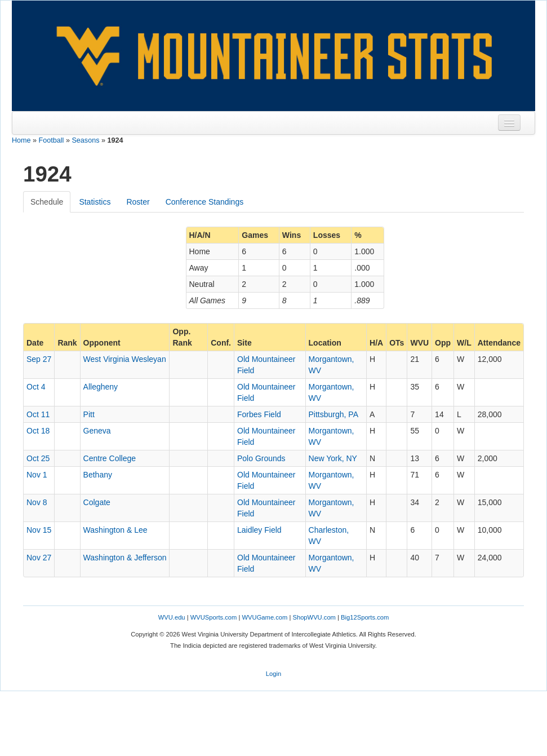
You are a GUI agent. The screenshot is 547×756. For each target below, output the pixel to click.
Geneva (97, 431)
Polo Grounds (261, 458)
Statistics (95, 202)
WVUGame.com (265, 617)
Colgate (97, 502)
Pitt (89, 414)
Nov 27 (39, 558)
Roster (138, 202)
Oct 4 (36, 387)
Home (21, 140)
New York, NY (333, 458)
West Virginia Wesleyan (125, 359)
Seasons (85, 140)
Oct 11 (38, 414)
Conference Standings (205, 202)
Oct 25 (38, 458)
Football (52, 140)
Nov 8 (37, 502)
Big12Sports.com (365, 617)
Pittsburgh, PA (333, 414)
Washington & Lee (115, 530)
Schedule (47, 202)
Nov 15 (39, 530)
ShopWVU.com (314, 617)
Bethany (98, 475)
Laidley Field (259, 530)
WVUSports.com (214, 617)
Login (273, 674)
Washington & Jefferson (125, 558)
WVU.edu (172, 617)
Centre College (110, 458)
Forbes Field (259, 414)
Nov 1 (37, 475)
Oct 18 (38, 431)
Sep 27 (39, 359)
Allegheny (101, 387)
